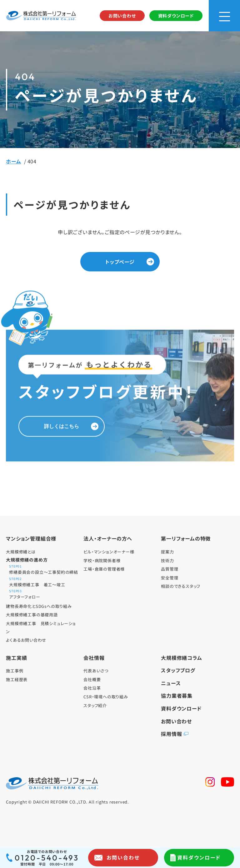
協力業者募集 (177, 696)
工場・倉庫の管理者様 (104, 569)
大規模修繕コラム (181, 658)
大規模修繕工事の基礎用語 (32, 615)
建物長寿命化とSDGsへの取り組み (39, 606)
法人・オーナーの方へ (108, 538)
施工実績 (16, 658)
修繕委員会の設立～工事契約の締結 (44, 570)
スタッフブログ (178, 670)
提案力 (167, 552)
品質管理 (170, 569)
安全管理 (170, 578)
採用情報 (171, 734)
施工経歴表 (17, 679)
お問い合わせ (122, 16)
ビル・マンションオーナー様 (109, 552)
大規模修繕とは (21, 552)
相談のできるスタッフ (181, 586)
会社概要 (92, 679)
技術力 (167, 560)
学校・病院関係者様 (102, 560)
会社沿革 (92, 688)
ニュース (171, 683)
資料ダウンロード (176, 16)
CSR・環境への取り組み (106, 697)
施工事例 (15, 671)
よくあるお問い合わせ (26, 640)
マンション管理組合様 (31, 538)
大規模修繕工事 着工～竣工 (44, 582)
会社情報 (94, 658)
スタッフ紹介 (95, 705)
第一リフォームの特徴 (186, 538)
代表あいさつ (96, 671)
